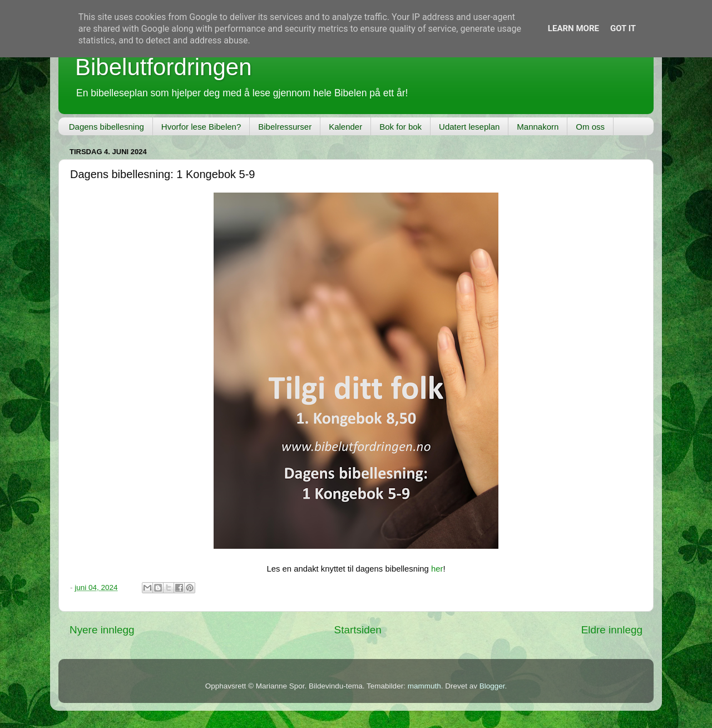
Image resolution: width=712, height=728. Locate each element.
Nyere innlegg (102, 630)
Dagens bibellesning (107, 127)
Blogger (492, 686)
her (437, 569)
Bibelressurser (285, 127)
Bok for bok (400, 127)
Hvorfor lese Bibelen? (201, 127)
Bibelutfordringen (164, 67)
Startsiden (358, 630)
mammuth (424, 686)
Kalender (345, 127)
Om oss (590, 127)
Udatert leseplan (469, 127)
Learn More (573, 28)
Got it (623, 28)
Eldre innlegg (612, 630)
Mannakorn (538, 127)
